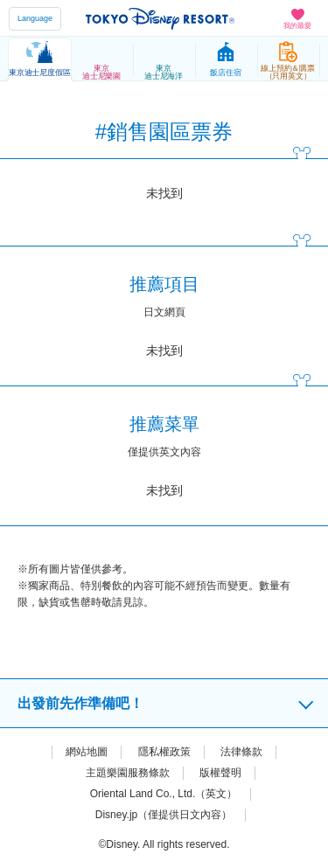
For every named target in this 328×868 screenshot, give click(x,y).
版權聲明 (220, 773)
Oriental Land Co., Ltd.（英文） (164, 794)
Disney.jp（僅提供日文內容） (164, 815)
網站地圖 (87, 752)
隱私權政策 (164, 752)
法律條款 (241, 752)
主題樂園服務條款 (128, 773)
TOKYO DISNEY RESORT (160, 18)
